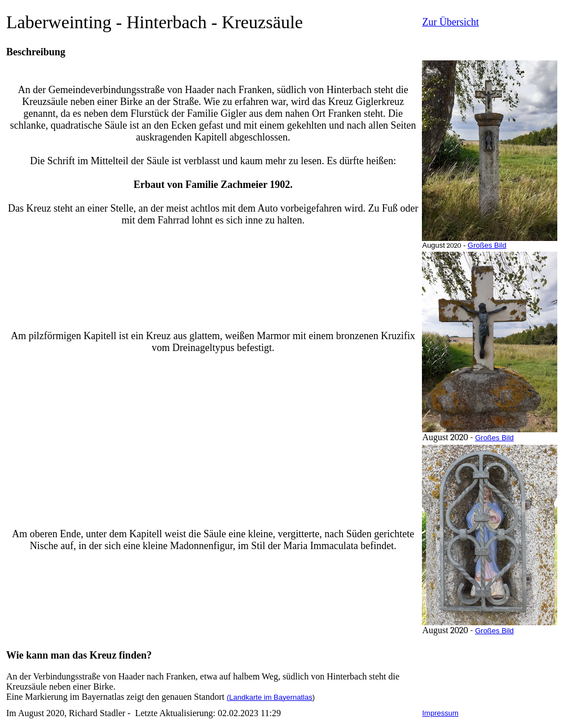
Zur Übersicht (450, 22)
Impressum (440, 713)
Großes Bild (487, 245)
